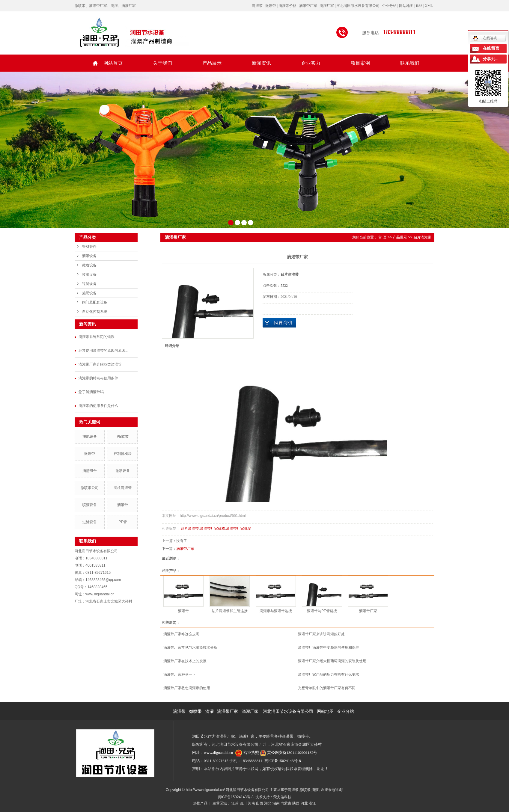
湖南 (276, 803)
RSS (419, 6)
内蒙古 (286, 803)
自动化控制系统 (95, 312)
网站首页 (113, 63)
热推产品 (200, 803)
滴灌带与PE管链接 (322, 611)
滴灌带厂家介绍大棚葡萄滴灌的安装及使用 (332, 661)
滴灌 (210, 711)
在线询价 (279, 323)
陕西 (296, 803)
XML (429, 6)
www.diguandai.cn (218, 753)
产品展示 (212, 63)
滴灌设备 (89, 256)
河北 (304, 803)
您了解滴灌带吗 (91, 392)
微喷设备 (89, 265)
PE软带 (123, 437)
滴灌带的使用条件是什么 (98, 406)
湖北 (268, 803)
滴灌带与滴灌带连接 (276, 611)
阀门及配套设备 (95, 302)
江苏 (235, 803)
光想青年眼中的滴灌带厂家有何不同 (327, 688)
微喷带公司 (90, 488)
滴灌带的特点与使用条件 (98, 378)
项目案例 (360, 63)
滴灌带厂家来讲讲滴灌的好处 (321, 634)
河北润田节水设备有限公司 (288, 711)
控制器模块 (123, 454)
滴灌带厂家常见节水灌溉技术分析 (190, 648)
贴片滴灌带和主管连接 (230, 611)
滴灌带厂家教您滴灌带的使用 (187, 688)
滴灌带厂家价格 (213, 529)
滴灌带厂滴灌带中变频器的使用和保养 (329, 648)
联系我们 (410, 63)
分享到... (491, 59)
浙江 (312, 803)
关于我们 (162, 63)
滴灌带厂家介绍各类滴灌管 (100, 364)
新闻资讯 (261, 63)
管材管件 (89, 247)
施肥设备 (89, 293)
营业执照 (251, 753)
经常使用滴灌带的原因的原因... (103, 351)
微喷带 (90, 454)
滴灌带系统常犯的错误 (97, 337)
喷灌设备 (89, 274)
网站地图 (406, 6)
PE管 (123, 522)
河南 (252, 803)
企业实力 (311, 63)
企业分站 (389, 6)
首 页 (382, 237)
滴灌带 (123, 505)
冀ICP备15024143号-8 (283, 761)
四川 (243, 803)
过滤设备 (89, 284)
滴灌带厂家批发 (239, 529)
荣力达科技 (282, 797)
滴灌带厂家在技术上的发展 (185, 661)
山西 (260, 803)
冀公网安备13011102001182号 (292, 753)
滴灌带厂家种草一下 (180, 674)
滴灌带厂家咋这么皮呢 (181, 634)
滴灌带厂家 (185, 549)
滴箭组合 (90, 471)
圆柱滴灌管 (123, 488)
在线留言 (491, 48)
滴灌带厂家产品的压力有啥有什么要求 (329, 674)
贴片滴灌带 (422, 237)
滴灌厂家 (250, 711)
